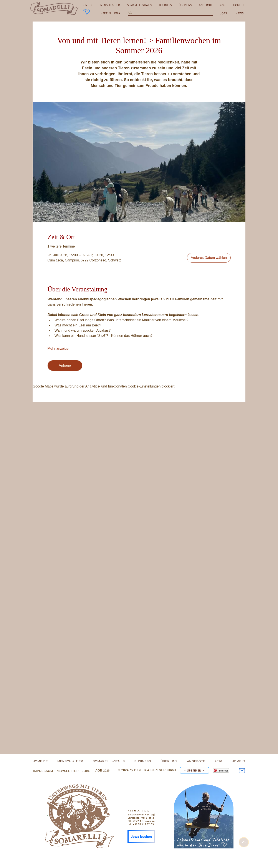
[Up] (244, 842)
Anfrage (65, 365)
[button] (240, 13)
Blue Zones (208, 845)
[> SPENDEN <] (194, 770)
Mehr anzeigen (59, 348)
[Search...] (170, 13)
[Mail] (242, 771)
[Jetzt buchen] (141, 836)
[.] (80, 815)
